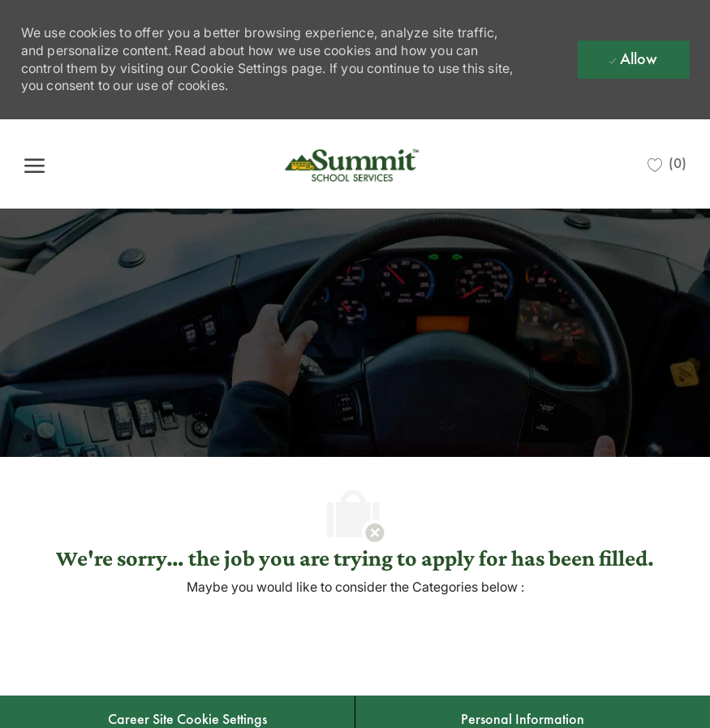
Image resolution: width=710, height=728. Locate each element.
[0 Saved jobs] (667, 164)
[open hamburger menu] (34, 164)
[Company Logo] (354, 164)
